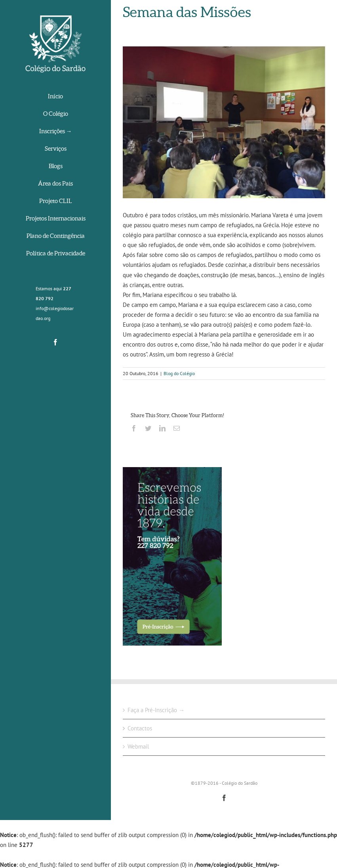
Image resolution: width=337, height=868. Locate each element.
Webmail (138, 746)
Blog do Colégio (179, 373)
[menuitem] (55, 97)
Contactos (140, 728)
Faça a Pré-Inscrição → (156, 710)
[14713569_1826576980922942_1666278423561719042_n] (224, 122)
